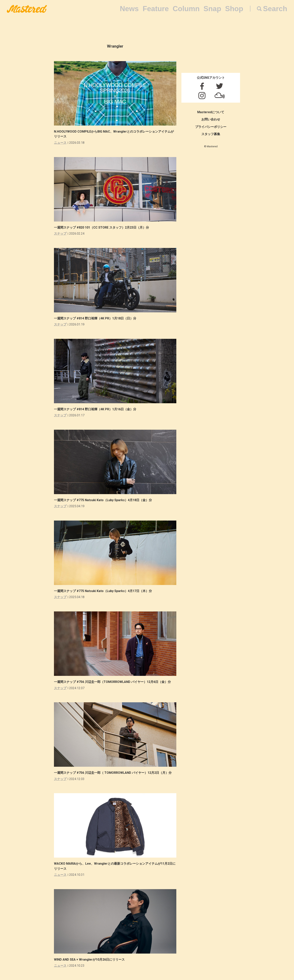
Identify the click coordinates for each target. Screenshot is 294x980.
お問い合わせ (211, 119)
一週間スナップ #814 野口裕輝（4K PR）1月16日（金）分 (97, 409)
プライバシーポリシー (211, 127)
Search (275, 9)
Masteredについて (211, 112)
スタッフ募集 (211, 134)
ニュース (60, 143)
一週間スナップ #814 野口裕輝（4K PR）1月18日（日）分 (97, 318)
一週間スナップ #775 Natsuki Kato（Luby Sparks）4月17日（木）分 (104, 591)
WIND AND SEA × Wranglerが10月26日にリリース (89, 960)
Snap (212, 9)
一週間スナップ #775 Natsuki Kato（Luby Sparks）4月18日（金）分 (104, 500)
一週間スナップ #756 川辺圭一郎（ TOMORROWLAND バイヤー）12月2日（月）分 (116, 773)
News (129, 9)
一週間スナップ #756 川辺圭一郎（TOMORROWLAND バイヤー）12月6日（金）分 (116, 682)
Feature (156, 9)
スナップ (60, 234)
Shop (234, 9)
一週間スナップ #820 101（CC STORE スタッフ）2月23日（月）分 (103, 227)
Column (186, 9)
